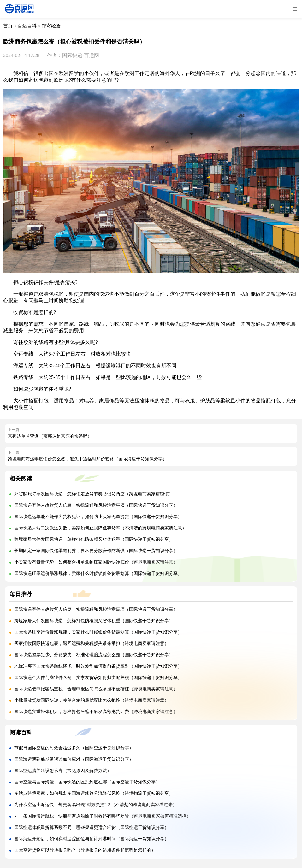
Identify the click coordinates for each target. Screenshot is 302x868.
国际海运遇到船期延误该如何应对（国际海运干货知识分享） (74, 759)
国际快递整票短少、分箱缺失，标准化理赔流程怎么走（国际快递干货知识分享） (94, 655)
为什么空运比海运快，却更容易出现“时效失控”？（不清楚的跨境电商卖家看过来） (96, 805)
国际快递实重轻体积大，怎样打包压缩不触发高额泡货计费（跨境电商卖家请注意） (96, 712)
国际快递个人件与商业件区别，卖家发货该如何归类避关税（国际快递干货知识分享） (98, 678)
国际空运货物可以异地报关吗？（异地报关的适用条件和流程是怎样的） (85, 850)
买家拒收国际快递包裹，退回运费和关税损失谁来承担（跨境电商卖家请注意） (92, 644)
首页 (8, 26)
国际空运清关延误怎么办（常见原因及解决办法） (63, 771)
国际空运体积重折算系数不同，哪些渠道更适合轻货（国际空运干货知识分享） (92, 827)
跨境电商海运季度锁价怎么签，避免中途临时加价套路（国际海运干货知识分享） (87, 459)
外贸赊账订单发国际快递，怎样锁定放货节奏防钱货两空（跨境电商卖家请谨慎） (94, 494)
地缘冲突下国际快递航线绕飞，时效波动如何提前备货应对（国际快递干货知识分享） (98, 666)
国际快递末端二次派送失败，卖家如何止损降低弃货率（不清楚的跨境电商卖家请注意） (100, 528)
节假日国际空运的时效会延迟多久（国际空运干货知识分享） (74, 748)
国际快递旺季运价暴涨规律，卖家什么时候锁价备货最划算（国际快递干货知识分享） (98, 573)
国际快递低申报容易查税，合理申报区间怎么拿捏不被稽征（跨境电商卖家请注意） (96, 689)
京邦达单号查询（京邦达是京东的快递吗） (50, 436)
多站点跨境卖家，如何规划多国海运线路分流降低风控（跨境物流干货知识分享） (94, 793)
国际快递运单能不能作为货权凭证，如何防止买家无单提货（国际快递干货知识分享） (98, 517)
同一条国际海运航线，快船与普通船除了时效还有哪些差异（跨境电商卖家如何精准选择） (103, 816)
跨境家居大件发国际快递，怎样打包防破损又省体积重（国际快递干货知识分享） (94, 539)
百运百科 (27, 26)
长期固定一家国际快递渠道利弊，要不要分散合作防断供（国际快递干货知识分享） (96, 551)
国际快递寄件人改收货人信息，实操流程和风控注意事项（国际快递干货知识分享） (96, 505)
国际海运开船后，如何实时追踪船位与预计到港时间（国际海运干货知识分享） (92, 839)
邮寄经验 (51, 26)
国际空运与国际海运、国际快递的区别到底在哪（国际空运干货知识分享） (87, 782)
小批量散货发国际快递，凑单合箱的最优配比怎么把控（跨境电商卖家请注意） (92, 700)
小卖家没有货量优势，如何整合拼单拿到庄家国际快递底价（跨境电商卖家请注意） (96, 562)
